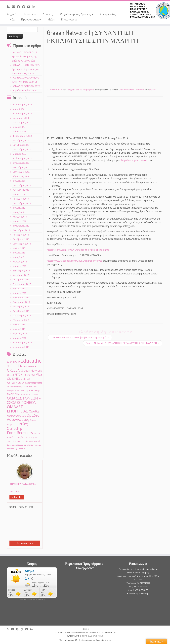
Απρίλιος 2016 (20, 333)
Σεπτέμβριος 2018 (22, 244)
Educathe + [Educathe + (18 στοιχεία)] (24, 363)
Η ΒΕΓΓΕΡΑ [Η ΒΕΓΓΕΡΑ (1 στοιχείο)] (19, 391)
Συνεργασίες (108, 14)
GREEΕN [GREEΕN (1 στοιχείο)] (10, 375)
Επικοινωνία (69, 19)
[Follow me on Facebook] (20, 7)
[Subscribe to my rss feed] (9, 7)
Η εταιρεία (29, 14)
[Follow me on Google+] (25, 7)
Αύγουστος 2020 (21, 190)
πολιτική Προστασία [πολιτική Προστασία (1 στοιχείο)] (16, 449)
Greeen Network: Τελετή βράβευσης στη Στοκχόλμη (80, 337)
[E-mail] (14, 7)
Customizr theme (103, 640)
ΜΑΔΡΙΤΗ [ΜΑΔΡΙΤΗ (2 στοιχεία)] (12, 394)
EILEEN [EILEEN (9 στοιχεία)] (17, 366)
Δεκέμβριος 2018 (21, 230)
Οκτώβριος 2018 (21, 239)
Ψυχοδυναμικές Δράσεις (76, 14)
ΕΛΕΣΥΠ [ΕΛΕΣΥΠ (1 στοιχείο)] (25, 387)
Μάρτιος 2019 (19, 221)
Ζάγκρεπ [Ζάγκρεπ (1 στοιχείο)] (11, 391)
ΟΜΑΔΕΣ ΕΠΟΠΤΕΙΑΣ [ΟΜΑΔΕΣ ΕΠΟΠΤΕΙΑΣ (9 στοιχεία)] (18, 409)
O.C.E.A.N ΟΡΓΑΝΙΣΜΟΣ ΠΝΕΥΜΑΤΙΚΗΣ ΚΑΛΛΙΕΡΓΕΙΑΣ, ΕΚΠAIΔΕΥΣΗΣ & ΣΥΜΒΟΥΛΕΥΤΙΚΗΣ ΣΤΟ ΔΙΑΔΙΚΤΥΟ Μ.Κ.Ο (85, 634)
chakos (152, 90)
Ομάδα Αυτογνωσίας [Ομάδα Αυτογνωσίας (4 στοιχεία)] (23, 413)
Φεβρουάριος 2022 (22, 158)
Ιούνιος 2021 (19, 181)
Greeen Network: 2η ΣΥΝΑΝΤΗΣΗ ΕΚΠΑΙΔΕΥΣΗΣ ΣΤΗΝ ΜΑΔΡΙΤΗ (123, 343)
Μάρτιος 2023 (19, 131)
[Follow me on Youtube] (30, 7)
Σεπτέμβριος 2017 (22, 284)
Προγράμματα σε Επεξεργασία (81, 90)
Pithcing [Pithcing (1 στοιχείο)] (26, 375)
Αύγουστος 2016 (21, 320)
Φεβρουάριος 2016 (22, 342)
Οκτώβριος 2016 (21, 311)
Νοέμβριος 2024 (21, 118)
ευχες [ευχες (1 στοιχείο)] (9, 441)
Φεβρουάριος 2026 (22, 104)
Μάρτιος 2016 (19, 338)
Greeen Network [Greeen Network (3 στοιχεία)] (31, 370)
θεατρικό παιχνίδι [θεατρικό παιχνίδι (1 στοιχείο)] (20, 441)
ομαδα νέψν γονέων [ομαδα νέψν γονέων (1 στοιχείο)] (32, 445)
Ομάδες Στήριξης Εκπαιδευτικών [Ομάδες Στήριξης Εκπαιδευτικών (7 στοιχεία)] (20, 428)
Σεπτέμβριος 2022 (22, 149)
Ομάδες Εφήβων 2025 (25, 90)
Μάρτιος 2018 (19, 266)
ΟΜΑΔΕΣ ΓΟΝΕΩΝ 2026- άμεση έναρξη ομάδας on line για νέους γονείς (26, 69)
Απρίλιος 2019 (20, 217)
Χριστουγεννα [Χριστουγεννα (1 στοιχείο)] (32, 437)
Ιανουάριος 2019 (21, 226)
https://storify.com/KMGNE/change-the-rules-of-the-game (78, 250)
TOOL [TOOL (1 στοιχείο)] (33, 375)
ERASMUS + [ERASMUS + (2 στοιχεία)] (30, 366)
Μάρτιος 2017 (19, 293)
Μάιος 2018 (18, 257)
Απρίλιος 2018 (20, 262)
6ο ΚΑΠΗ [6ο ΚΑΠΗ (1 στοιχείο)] (11, 362)
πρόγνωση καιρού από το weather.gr (32, 600)
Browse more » (25, 543)
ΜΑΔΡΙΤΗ (140, 90)
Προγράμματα (31, 19)
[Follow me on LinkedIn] (35, 7)
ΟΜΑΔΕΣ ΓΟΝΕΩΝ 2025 (27, 86)
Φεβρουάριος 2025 (22, 113)
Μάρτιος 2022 (19, 154)
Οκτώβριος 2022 (21, 145)
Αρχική (12, 14)
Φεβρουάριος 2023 (22, 136)
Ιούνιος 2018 (19, 253)
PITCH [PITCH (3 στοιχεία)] (18, 374)
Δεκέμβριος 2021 (21, 167)
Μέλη (51, 19)
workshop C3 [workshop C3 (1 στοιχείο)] (25, 379)
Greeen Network (127, 90)
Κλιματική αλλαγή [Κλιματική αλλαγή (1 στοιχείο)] (32, 391)
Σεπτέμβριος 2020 (22, 185)
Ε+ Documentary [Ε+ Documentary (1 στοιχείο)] (14, 387)
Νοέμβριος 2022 (21, 140)
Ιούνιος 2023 (19, 127)
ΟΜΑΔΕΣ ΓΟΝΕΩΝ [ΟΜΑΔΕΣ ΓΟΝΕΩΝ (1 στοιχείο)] (30, 394)
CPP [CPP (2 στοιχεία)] (18, 362)
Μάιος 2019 (18, 212)
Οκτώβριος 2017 (21, 280)
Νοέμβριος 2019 (21, 199)
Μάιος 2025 (18, 109)
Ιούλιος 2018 (19, 248)
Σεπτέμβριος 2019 (22, 203)
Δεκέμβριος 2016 (21, 302)
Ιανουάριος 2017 (21, 298)
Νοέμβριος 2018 (21, 235)
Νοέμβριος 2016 (21, 307)
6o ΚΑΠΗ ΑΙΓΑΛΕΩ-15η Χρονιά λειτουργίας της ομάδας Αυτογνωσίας (25, 56)
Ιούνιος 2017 (19, 289)
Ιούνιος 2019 (19, 208)
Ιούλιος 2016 (19, 324)
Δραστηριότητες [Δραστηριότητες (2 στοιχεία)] (33, 383)
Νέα (12, 19)
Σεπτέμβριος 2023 (22, 122)
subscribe (17, 497)
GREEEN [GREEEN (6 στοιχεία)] (14, 370)
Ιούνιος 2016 (19, 329)
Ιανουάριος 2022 (21, 163)
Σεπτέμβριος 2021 (22, 172)
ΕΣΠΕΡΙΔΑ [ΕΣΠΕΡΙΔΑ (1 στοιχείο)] (33, 387)
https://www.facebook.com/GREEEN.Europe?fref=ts (74, 261)
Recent (12, 507)
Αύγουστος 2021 (21, 176)
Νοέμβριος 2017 (21, 275)
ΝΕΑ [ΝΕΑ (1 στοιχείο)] (20, 394)
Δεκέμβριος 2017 (21, 271)
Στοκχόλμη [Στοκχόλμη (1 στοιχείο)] (21, 437)
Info (31, 507)
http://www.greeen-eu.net (135, 160)
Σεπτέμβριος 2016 (22, 316)
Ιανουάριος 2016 (21, 347)
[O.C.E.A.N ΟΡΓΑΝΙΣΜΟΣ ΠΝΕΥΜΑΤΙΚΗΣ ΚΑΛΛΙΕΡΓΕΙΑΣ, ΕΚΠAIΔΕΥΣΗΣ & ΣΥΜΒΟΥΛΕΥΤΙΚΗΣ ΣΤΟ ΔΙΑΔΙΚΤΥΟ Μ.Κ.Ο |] (150, 11)
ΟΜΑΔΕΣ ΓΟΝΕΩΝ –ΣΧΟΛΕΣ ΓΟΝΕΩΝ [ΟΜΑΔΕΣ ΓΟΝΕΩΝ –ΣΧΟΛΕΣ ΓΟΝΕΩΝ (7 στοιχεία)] (24, 400)
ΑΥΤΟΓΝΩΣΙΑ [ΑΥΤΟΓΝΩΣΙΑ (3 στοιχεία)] (16, 383)
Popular (23, 507)
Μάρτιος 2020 (19, 194)
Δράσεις (48, 14)
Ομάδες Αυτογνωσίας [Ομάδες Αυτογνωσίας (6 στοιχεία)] (23, 417)
